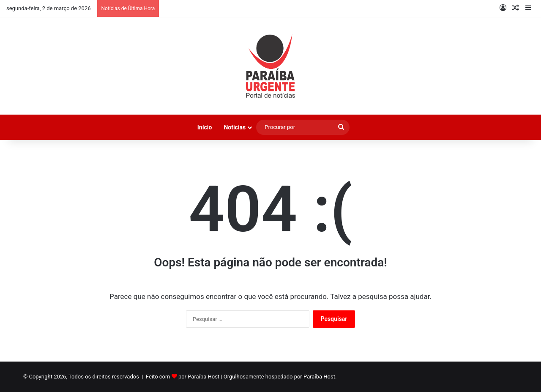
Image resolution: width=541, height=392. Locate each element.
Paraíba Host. (320, 377)
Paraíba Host (204, 377)
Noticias (235, 127)
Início (205, 127)
